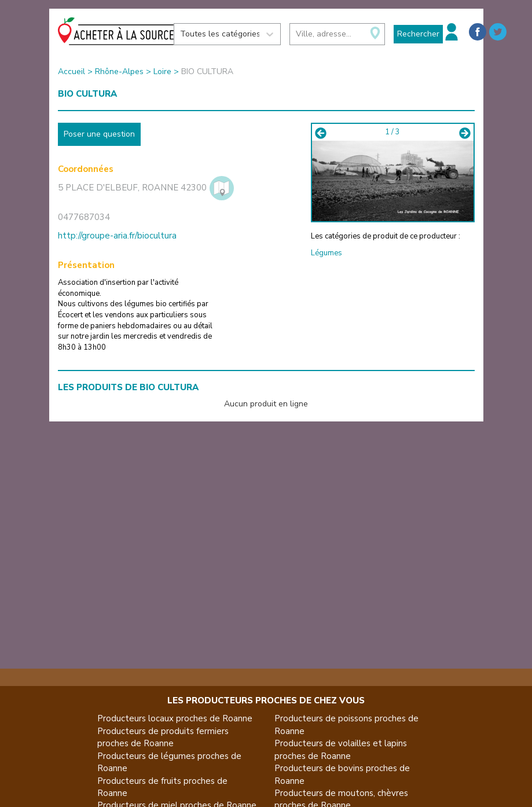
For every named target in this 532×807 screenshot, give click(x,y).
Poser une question (99, 134)
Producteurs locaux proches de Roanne (175, 718)
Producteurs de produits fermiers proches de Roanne (163, 737)
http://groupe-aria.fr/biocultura (117, 236)
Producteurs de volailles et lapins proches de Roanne (341, 749)
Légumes (326, 253)
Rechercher (418, 34)
